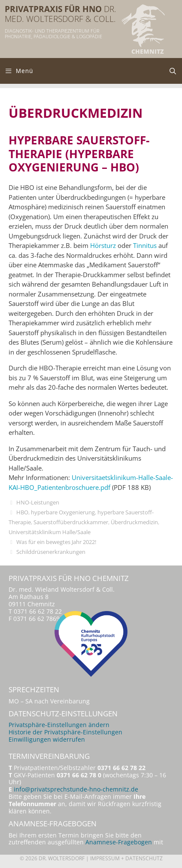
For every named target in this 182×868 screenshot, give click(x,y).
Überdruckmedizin (134, 522)
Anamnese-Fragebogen (119, 842)
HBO (22, 512)
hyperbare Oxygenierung (63, 512)
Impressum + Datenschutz (126, 858)
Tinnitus (145, 245)
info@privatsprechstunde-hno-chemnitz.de (76, 789)
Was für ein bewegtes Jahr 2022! (56, 542)
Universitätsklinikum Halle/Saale (50, 532)
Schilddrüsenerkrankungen (51, 552)
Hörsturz (103, 245)
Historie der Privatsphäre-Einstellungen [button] (65, 732)
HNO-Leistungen (38, 502)
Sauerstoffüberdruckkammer (71, 522)
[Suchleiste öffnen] (173, 71)
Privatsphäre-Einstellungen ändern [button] (59, 725)
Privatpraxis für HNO (53, 9)
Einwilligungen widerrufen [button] (47, 740)
